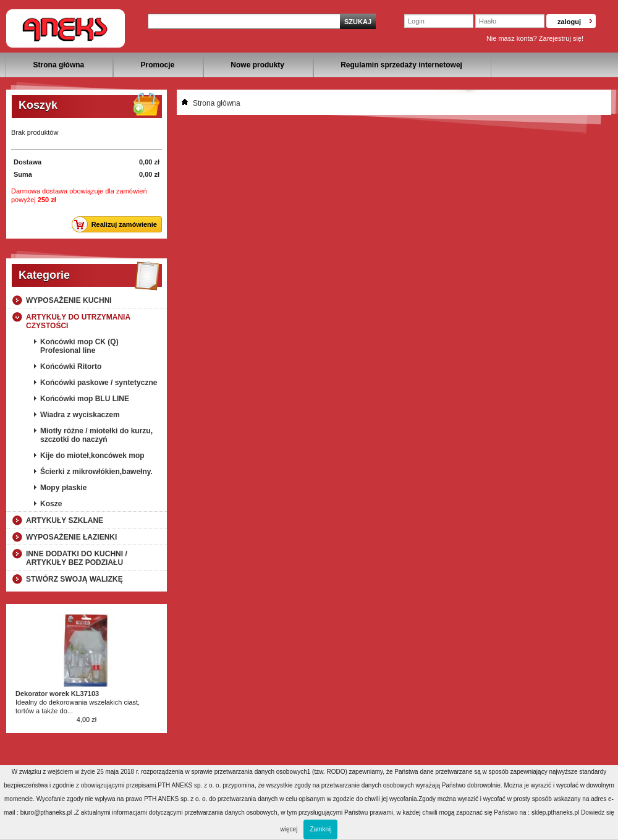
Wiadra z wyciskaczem (80, 415)
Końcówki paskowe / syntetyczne (99, 383)
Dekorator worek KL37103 (57, 694)
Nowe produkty (257, 65)
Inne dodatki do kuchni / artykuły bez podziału (77, 558)
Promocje (157, 65)
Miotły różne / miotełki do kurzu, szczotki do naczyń (96, 435)
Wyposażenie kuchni (69, 300)
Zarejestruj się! (561, 38)
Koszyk (38, 105)
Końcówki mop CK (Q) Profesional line (79, 346)
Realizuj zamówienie (118, 224)
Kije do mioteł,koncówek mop (92, 456)
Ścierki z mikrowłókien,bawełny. (96, 472)
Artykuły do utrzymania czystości (78, 321)
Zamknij (320, 829)
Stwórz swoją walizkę (74, 579)
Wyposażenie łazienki (71, 537)
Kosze (51, 504)
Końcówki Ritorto (71, 367)
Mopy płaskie (63, 488)
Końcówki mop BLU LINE (85, 399)
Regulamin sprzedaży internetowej (401, 65)
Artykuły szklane (65, 520)
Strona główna (59, 65)
